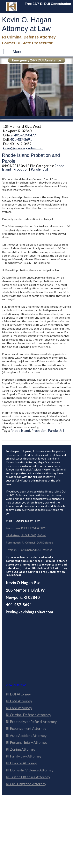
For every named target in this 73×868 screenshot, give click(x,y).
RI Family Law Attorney (24, 756)
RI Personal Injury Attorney (27, 742)
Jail (45, 169)
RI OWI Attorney (19, 708)
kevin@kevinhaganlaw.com (23, 148)
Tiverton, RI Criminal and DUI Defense (29, 550)
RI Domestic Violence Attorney (30, 770)
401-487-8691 (21, 139)
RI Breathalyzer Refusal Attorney (31, 722)
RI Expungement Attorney (26, 728)
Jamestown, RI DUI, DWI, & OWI (26, 528)
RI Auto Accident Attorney (26, 736)
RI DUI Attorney (18, 694)
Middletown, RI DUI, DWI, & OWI (26, 535)
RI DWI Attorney (19, 701)
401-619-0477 (25, 135)
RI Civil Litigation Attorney (26, 784)
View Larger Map (16, 685)
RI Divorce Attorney (21, 763)
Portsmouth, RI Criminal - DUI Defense (29, 542)
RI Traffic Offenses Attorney (28, 777)
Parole (36, 169)
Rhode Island (20, 431)
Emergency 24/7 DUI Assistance (37, 60)
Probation (21, 169)
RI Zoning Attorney (21, 749)
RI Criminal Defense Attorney (28, 715)
